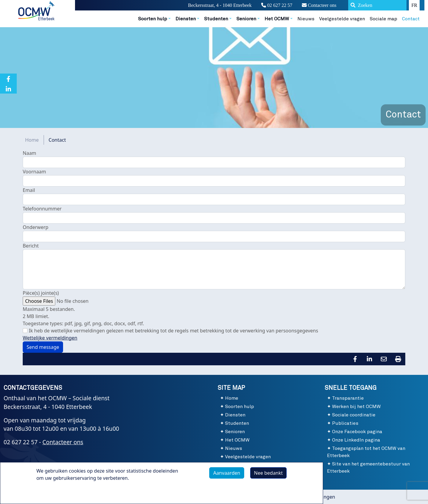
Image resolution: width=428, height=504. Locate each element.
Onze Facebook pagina (357, 432)
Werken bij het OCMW (356, 407)
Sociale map (383, 19)
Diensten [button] (186, 19)
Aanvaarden (227, 473)
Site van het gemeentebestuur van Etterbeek (368, 468)
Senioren (235, 432)
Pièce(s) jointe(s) (41, 293)
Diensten (235, 415)
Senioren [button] (246, 19)
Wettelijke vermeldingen (50, 338)
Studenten (237, 423)
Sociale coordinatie (354, 415)
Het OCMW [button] (277, 19)
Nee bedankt (268, 473)
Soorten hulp (240, 407)
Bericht (31, 246)
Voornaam (34, 172)
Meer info (53, 492)
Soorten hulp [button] (153, 19)
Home (32, 140)
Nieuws (306, 19)
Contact (411, 19)
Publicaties (345, 423)
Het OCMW (237, 440)
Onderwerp (36, 227)
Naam (29, 153)
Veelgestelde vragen (342, 19)
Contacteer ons (319, 5)
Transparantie (348, 398)
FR (414, 5)
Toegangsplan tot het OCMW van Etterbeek (366, 452)
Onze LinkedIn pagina (356, 440)
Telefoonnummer (42, 209)
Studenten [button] (216, 19)
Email (29, 190)
